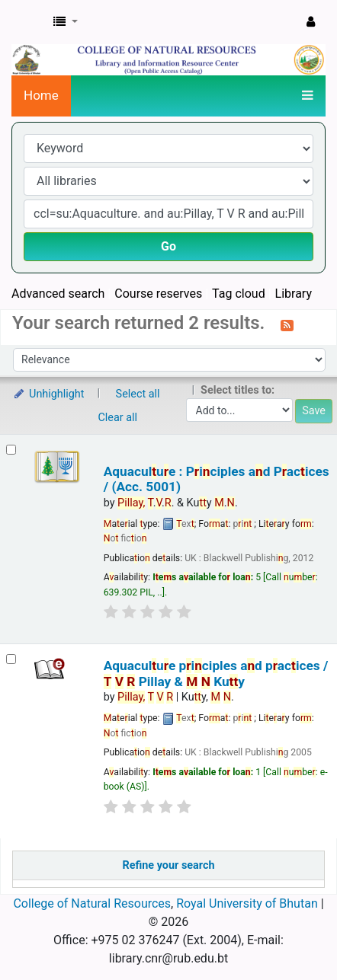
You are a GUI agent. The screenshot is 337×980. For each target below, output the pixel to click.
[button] (66, 22)
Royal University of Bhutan (247, 903)
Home (41, 95)
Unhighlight (48, 394)
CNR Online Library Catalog (28, 22)
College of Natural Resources (92, 903)
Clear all (118, 418)
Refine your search (169, 865)
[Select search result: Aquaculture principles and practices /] (11, 659)
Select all (138, 394)
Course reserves (158, 294)
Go (168, 246)
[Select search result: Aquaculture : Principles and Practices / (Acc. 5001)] (11, 450)
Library (294, 294)
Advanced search (58, 294)
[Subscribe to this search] (287, 324)
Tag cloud (239, 294)
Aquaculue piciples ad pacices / (216, 673)
